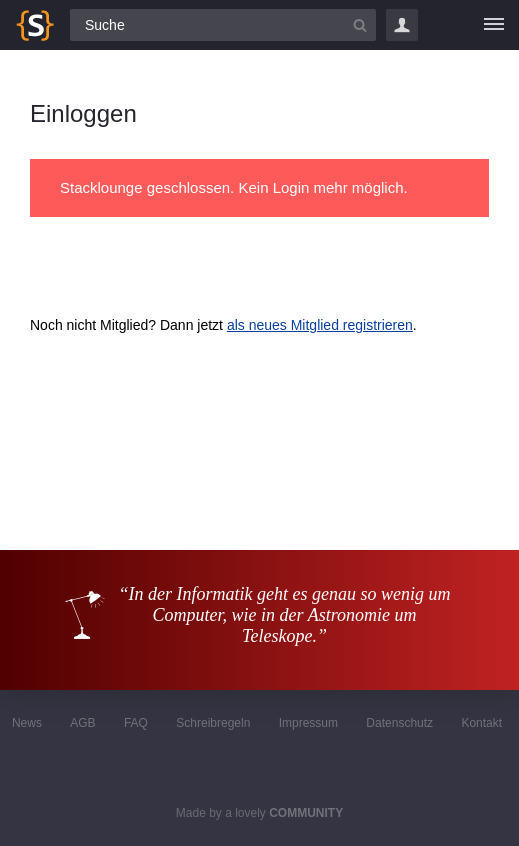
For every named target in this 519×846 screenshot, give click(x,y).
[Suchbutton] (360, 25)
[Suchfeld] (223, 25)
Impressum (308, 723)
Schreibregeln (213, 723)
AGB (82, 723)
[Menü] (494, 25)
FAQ (136, 723)
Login (402, 25)
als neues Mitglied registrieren (320, 325)
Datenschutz (399, 723)
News (27, 723)
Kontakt (481, 723)
